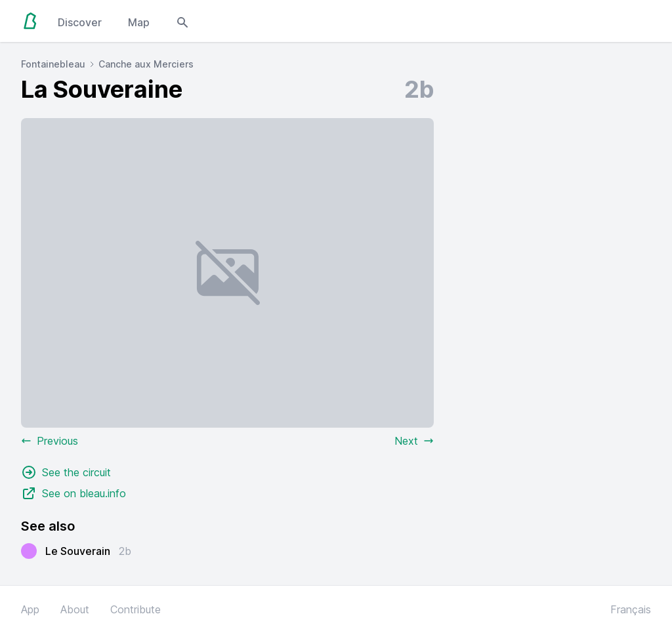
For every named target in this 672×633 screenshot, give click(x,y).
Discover (80, 22)
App (30, 609)
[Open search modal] (182, 21)
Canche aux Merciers (146, 64)
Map (139, 22)
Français (631, 609)
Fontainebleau (53, 64)
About (75, 609)
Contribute (136, 609)
